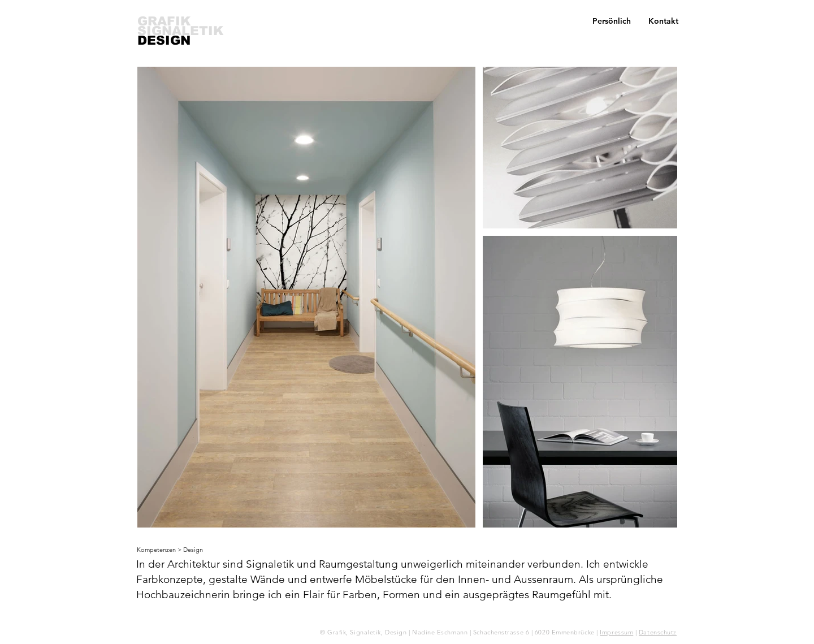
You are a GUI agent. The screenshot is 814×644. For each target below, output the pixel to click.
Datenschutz (658, 632)
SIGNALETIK (180, 31)
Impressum (616, 632)
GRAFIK (164, 21)
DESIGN (164, 40)
